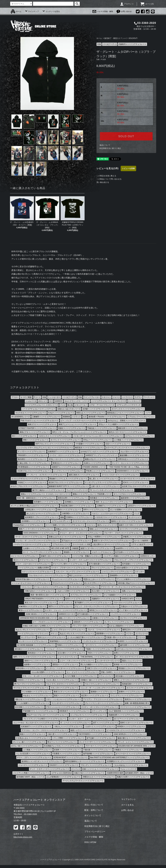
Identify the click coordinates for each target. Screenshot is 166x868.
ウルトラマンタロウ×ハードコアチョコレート (65, 684)
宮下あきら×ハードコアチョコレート (77, 541)
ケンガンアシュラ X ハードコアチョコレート (103, 482)
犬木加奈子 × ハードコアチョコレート (36, 726)
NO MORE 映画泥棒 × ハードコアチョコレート (36, 645)
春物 (62, 517)
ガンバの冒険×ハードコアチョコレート (126, 510)
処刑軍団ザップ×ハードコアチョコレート (42, 517)
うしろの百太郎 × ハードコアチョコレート (33, 754)
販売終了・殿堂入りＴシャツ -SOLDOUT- (121, 38)
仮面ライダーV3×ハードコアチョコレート (136, 525)
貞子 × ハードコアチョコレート (106, 723)
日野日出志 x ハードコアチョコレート (133, 459)
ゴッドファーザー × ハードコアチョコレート (97, 742)
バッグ (137, 513)
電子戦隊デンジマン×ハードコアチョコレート (93, 603)
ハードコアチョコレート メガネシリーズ (42, 405)
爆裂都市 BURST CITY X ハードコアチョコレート (69, 486)
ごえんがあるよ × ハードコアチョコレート (130, 765)
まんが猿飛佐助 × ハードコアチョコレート (63, 777)
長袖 (80, 397)
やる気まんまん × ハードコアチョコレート (33, 738)
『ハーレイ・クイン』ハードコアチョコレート (64, 649)
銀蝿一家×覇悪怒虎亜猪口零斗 (137, 703)
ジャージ (116, 397)
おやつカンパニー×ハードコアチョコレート (134, 649)
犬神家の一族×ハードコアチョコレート (96, 680)
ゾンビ (63, 405)
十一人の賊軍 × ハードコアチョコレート (33, 703)
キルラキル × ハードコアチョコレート (31, 413)
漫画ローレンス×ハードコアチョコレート (41, 661)
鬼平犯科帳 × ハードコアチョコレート (98, 754)
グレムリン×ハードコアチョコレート (66, 579)
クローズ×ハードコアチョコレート (127, 603)
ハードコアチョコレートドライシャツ (33, 634)
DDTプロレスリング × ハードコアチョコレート (54, 444)
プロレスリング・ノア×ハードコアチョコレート (133, 560)
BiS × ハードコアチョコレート (24, 436)
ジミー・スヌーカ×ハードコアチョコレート (33, 564)
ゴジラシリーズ (142, 634)
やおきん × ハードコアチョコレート (38, 696)
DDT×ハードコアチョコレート (61, 606)
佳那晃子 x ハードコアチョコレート (66, 467)
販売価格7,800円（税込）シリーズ (30, 777)
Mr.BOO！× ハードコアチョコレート (132, 641)
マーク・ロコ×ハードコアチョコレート (31, 537)
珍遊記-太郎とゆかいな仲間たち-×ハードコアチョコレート (46, 626)
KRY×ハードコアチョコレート (96, 510)
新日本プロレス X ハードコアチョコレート (66, 482)
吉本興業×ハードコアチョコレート (35, 521)
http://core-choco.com (23, 837)
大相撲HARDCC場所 (115, 773)
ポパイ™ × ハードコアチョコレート (128, 719)
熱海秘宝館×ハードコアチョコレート (137, 684)
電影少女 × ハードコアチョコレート (30, 699)
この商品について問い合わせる (109, 179)
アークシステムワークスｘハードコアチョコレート (83, 781)
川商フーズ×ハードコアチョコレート (101, 668)
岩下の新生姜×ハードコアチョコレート (104, 564)
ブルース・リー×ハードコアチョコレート (104, 630)
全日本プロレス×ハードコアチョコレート (139, 486)
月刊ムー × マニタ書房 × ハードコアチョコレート (118, 424)
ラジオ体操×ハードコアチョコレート (37, 692)
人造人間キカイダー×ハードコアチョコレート (111, 544)
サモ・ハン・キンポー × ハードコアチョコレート (43, 676)
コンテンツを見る (51, 11)
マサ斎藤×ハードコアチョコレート (89, 444)
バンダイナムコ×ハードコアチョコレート (99, 641)
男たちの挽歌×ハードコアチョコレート (96, 665)
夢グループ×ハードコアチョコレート (29, 684)
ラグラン (138, 397)
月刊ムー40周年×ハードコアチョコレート (104, 537)
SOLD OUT (126, 136)
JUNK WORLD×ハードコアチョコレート (130, 734)
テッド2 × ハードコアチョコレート (32, 452)
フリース (141, 637)
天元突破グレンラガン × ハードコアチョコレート (64, 746)
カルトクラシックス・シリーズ (77, 401)
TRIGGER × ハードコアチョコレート (32, 455)
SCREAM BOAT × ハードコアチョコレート (71, 757)
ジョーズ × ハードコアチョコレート (33, 765)
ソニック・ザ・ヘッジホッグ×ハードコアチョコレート (102, 688)
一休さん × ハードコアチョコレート (68, 726)
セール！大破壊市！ (142, 541)
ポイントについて (93, 815)
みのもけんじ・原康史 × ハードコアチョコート (126, 421)
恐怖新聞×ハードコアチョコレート (124, 575)
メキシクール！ (81, 405)
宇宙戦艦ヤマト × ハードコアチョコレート (40, 711)
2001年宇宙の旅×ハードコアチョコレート (33, 579)
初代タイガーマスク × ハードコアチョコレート (128, 432)
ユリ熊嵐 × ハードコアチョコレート (128, 440)
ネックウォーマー (28, 637)
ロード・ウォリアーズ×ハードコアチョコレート (42, 552)
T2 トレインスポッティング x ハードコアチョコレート (112, 490)
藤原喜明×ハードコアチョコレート (135, 498)
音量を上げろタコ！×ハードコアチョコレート (67, 537)
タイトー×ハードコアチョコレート (25, 556)
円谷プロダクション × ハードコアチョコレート (40, 421)
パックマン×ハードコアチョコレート (126, 614)
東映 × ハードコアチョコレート (36, 440)
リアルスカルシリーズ (61, 544)
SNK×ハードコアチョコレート (69, 510)
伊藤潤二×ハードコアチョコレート (137, 537)
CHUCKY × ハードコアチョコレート (64, 765)
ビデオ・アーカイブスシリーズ (102, 405)
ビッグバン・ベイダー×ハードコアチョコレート (65, 668)
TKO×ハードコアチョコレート (100, 653)
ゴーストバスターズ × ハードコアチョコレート (120, 475)
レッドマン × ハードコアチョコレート (69, 471)
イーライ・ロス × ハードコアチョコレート (67, 455)
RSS (87, 842)
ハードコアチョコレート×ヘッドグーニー (39, 409)
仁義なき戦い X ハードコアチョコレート (34, 463)
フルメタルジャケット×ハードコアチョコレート (48, 575)
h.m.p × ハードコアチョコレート (61, 413)
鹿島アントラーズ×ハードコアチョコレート (36, 529)
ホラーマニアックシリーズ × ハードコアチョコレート (128, 448)
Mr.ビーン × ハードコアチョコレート (62, 742)
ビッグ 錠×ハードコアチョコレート (133, 610)
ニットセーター (54, 397)
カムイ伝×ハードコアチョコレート (134, 452)
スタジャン (106, 397)
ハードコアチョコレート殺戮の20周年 (34, 568)
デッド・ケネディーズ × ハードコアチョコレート (50, 769)
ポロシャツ (43, 401)
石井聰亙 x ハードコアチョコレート (79, 502)
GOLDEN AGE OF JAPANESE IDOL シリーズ (136, 746)
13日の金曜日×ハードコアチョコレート (132, 568)
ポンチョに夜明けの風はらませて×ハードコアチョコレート (35, 506)
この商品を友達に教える (106, 176)
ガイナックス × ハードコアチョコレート (128, 409)
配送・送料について (94, 810)
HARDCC (59, 401)
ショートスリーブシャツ (67, 657)
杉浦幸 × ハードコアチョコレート (68, 750)
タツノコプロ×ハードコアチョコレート (129, 494)
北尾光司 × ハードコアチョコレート (88, 622)
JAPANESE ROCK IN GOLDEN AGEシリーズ (38, 618)
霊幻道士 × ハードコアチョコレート (29, 649)
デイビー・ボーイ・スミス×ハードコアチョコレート (81, 533)
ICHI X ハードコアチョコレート (136, 482)
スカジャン (91, 525)
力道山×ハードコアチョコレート (134, 606)
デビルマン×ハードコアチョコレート (67, 583)
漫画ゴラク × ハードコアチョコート (42, 424)
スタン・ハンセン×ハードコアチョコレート (64, 699)
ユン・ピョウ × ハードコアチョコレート (83, 672)
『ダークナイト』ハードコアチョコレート (101, 645)
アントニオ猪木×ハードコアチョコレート (133, 579)
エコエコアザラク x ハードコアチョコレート (29, 479)
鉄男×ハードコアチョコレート (126, 653)
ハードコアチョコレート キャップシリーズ (109, 401)
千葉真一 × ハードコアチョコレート (100, 649)
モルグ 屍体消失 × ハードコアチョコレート (126, 711)
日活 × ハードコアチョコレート (118, 444)
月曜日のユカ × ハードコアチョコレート (99, 777)
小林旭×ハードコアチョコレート (105, 618)
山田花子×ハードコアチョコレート (141, 506)
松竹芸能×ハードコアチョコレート (136, 564)
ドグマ (148, 413)
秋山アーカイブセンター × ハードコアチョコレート (48, 715)
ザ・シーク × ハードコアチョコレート (76, 723)
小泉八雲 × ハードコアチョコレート (62, 734)
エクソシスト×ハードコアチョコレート (38, 572)
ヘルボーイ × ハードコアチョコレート (100, 726)
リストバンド (27, 587)
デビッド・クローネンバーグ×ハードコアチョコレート (97, 606)
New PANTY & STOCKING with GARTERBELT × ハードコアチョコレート (119, 757)
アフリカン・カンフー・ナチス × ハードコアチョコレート (45, 730)
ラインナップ (32, 11)
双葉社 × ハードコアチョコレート (72, 428)
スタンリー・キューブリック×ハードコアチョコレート (77, 572)
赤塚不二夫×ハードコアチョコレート (56, 556)
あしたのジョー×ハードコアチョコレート (43, 513)
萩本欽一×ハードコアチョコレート (128, 665)
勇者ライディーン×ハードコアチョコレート (71, 692)
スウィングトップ (99, 711)
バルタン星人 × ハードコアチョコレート (62, 680)
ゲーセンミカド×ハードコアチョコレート (50, 587)
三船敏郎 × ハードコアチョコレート (46, 417)
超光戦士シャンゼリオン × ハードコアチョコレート (42, 761)
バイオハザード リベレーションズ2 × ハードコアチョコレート (98, 436)
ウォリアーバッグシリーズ (77, 490)
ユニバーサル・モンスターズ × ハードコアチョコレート (36, 723)
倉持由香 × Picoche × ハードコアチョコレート (107, 417)
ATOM (93, 842)
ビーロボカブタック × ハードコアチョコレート (126, 730)
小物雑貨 (75, 548)
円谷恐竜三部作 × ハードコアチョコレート (78, 506)
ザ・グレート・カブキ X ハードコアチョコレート (47, 475)
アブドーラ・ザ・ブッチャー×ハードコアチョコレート (123, 587)
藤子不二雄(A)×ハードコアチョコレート (48, 490)
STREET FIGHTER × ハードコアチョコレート (38, 428)
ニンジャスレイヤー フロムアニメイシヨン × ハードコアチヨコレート (45, 448)
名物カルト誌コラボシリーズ (69, 409)
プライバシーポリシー (95, 832)
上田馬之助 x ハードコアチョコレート (40, 510)
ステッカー (139, 572)
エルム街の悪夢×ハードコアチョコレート (48, 672)
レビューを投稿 (128, 168)
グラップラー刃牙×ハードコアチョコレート (90, 626)
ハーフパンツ (127, 397)
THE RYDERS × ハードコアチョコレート (95, 734)
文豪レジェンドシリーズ (131, 591)
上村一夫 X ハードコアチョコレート (106, 486)
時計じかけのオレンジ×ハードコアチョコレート (88, 575)
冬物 (99, 44)
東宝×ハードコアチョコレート (31, 610)
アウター (15, 397)
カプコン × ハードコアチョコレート (140, 436)
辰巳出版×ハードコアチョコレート (129, 676)
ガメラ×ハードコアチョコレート (133, 618)
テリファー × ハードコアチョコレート (136, 707)
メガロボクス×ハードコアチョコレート (111, 517)
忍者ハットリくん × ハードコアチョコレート (100, 769)
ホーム (16, 11)
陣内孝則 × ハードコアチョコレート (32, 459)
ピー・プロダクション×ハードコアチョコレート (52, 622)
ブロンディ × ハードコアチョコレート (96, 765)
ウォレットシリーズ (128, 769)
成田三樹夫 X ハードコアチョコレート (84, 475)
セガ (85, 417)
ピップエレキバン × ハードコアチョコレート (88, 715)
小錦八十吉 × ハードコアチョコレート (89, 773)
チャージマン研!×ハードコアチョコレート (70, 564)
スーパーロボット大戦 (81, 544)
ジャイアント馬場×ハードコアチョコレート (121, 556)
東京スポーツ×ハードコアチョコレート (40, 603)
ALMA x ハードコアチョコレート (97, 463)
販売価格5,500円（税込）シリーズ (139, 773)
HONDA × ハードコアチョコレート (131, 726)
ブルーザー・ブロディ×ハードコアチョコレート (123, 533)
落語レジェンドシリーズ (132, 661)
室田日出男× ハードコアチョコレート (73, 498)
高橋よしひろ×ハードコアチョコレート (72, 529)
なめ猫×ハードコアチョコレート (36, 548)
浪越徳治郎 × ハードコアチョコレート (124, 715)
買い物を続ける (103, 182)
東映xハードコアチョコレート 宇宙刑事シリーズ (92, 494)
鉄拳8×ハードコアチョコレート (131, 692)
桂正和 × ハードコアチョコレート (95, 696)
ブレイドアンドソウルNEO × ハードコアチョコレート (45, 719)
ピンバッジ (76, 769)
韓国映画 (66, 417)
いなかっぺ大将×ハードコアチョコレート (73, 591)
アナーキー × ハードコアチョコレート (101, 746)
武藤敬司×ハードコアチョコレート (132, 44)
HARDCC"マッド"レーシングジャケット (102, 455)
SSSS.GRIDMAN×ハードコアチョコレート (41, 533)
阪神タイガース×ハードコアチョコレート (128, 521)
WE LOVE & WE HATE (60, 548)
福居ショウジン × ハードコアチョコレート (88, 730)
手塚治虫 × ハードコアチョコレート (102, 428)
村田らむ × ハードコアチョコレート (91, 413)
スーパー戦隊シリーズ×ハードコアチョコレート (65, 525)
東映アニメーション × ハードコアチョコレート (78, 424)
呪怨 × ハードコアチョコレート (33, 734)
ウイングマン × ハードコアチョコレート (127, 696)
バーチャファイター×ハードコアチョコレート (32, 544)
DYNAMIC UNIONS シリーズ (94, 467)
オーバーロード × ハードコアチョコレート (133, 754)
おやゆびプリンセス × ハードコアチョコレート (99, 452)
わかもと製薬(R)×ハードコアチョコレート (126, 626)
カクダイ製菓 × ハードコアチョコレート (81, 676)
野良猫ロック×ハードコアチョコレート (134, 668)
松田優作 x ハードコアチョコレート (48, 502)
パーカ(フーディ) (110, 44)
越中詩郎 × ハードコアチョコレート (135, 645)
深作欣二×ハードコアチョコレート (103, 610)
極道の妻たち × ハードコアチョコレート (134, 738)
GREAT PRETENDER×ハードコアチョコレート (44, 599)
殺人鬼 (70, 405)
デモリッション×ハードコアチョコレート (63, 707)
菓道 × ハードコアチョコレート (67, 696)
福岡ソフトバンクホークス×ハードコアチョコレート (34, 657)
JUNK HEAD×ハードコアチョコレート (41, 614)
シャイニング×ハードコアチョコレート (117, 572)
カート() (147, 4)
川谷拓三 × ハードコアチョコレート (32, 482)
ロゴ (51, 401)
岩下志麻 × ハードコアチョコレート (101, 738)
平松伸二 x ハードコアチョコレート (100, 471)
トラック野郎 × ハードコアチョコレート (68, 738)
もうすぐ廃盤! (26, 397)
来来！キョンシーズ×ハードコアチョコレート (114, 502)
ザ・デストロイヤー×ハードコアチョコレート (134, 657)
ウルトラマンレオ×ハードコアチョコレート (102, 684)
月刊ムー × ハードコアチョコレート (98, 440)
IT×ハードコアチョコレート (103, 568)
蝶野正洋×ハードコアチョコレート (136, 630)
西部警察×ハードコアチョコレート (110, 634)
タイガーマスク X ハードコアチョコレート (137, 479)
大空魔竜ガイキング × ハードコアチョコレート (126, 761)
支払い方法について (94, 805)
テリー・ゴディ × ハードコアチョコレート (34, 757)
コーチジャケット (65, 603)
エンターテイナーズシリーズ (108, 661)
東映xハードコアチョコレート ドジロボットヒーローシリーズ (46, 494)
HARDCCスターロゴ (67, 614)
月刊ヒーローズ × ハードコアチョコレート (66, 459)
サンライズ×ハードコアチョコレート (84, 587)
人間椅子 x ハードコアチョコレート (111, 506)
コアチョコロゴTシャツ (61, 521)
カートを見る (127, 805)
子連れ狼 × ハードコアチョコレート (98, 750)
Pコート (37, 397)
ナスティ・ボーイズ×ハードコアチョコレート (100, 707)
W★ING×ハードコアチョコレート (33, 606)
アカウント (127, 4)
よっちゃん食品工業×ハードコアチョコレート (86, 637)
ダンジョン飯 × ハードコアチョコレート (29, 742)
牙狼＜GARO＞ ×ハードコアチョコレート (118, 672)
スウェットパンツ (106, 676)
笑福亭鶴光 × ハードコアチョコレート (65, 641)
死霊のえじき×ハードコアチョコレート (99, 579)
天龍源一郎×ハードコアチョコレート (121, 637)
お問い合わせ (124, 11)
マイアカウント (128, 799)
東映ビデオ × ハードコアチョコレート (35, 432)
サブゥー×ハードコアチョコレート (54, 560)
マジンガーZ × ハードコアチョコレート (67, 703)
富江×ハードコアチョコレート (26, 560)
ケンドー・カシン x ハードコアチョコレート (130, 463)
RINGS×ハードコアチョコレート (31, 680)
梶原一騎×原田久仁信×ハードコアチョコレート (50, 595)
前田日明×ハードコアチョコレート (30, 668)
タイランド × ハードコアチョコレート (66, 440)
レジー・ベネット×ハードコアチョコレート (77, 661)
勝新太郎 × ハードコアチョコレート (133, 428)
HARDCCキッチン (148, 556)
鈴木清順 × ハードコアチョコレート (30, 707)
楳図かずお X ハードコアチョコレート (100, 459)
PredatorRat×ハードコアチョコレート (29, 525)
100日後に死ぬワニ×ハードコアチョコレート (136, 583)
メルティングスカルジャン (102, 552)
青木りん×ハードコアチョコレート (51, 637)
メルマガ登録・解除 (103, 11)
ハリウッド (76, 417)
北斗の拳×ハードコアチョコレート (72, 653)
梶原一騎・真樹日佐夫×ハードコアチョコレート (36, 498)
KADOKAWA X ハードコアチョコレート (133, 471)
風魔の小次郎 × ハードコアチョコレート (133, 777)
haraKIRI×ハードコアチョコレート (129, 548)
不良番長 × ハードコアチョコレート (67, 754)
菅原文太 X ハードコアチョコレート (67, 463)
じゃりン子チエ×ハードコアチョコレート (69, 630)
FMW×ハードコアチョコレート (70, 645)
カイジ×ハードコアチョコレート (140, 688)
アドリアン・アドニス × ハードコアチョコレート (103, 699)
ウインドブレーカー (92, 397)
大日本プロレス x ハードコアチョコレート (34, 471)
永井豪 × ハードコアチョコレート (96, 409)
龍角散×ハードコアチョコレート (104, 692)
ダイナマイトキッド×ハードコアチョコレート (91, 521)
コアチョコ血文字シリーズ (142, 544)
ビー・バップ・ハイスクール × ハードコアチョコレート (83, 421)
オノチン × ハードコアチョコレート (119, 622)
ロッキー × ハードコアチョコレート (33, 641)
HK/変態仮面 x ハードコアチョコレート (34, 467)
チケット (54, 634)
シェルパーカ (31, 401)
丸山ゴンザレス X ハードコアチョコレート (77, 634)
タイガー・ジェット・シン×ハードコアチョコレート (66, 610)
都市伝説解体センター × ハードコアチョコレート (85, 761)
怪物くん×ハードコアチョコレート (103, 529)
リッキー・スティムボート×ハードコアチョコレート (91, 560)
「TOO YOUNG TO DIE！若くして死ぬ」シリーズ (128, 467)
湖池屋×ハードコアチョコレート (77, 552)
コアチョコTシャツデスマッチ (128, 405)
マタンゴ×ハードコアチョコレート (65, 688)
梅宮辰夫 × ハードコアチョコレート (89, 448)
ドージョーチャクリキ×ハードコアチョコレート (31, 583)
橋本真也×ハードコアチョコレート (42, 653)
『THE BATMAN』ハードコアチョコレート (96, 657)
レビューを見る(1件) (108, 168)
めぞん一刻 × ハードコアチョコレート (27, 746)
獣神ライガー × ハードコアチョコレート (136, 723)
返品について (105, 145)
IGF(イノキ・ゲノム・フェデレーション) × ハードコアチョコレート (79, 432)
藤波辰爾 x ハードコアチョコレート (134, 455)
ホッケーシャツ (135, 517)
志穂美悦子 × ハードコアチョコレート (63, 452)
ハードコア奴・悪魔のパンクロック (87, 556)
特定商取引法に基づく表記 (110, 148)
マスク (138, 599)
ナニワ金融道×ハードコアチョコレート (120, 595)
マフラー (130, 634)
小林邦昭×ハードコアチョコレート (76, 513)
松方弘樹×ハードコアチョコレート (129, 552)
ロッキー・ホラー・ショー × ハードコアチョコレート (90, 719)
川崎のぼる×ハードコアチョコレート (40, 591)
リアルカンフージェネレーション (141, 417)
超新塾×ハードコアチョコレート (37, 665)
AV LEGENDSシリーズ (21, 417)
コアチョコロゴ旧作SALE (62, 773)
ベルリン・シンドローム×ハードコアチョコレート (112, 513)
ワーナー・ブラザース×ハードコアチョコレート (70, 568)
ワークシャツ (149, 397)
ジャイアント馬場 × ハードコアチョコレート (31, 773)
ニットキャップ (134, 401)
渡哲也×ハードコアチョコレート (65, 665)
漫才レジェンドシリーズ (107, 525)
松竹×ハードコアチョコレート (77, 599)
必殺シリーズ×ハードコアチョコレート (74, 618)
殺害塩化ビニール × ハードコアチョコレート (125, 413)
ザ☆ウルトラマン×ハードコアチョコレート (31, 688)
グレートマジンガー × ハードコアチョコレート (104, 703)
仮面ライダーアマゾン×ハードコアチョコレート (113, 541)
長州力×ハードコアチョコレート (138, 699)
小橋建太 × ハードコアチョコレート (128, 750)
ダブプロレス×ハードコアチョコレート (86, 595)
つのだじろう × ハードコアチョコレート (55, 436)
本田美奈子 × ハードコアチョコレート (75, 711)
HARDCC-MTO (128, 599)
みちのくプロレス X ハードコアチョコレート (29, 486)
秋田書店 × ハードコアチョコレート (105, 498)
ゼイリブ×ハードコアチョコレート (133, 529)
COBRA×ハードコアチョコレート (79, 517)
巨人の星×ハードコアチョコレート (106, 591)
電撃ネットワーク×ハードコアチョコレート (131, 680)
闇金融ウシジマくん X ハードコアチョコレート (68, 479)
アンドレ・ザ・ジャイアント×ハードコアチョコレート (38, 541)
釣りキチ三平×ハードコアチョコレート (100, 583)
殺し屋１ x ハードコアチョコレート (104, 479)
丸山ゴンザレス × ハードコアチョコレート (33, 630)
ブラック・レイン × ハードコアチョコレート (135, 742)
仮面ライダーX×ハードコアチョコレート (97, 548)
